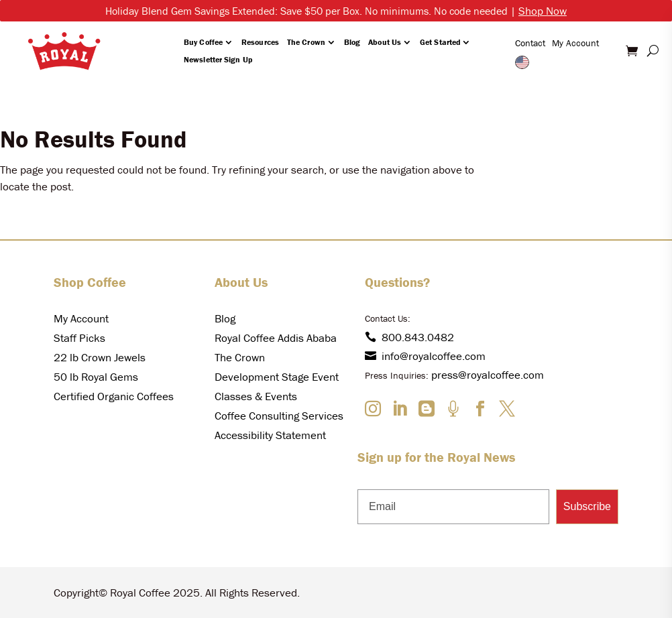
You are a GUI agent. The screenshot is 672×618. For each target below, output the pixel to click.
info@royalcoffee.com (425, 356)
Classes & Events (256, 396)
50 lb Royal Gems (96, 377)
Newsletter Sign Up (218, 59)
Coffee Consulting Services (279, 416)
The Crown (306, 42)
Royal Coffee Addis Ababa (276, 338)
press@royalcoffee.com (488, 375)
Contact (530, 43)
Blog (352, 42)
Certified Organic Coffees (114, 396)
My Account (575, 43)
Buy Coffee (203, 42)
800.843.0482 (409, 337)
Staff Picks (79, 338)
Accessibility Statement (270, 435)
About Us (385, 42)
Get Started (440, 42)
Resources (260, 42)
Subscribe (587, 506)
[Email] (453, 507)
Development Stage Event (277, 377)
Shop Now (543, 11)
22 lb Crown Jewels (100, 357)
